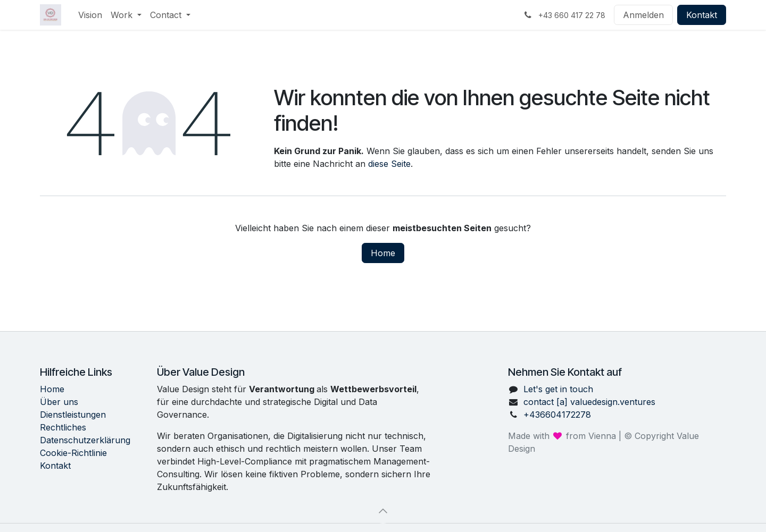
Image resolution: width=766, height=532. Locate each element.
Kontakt (702, 15)
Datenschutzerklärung (85, 440)
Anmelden (643, 15)
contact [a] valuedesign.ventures (589, 402)
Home (383, 253)
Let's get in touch (558, 389)
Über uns (59, 402)
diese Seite (389, 164)
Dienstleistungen (73, 415)
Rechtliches (63, 427)
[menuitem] (90, 15)
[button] (383, 511)
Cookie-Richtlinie (73, 453)
